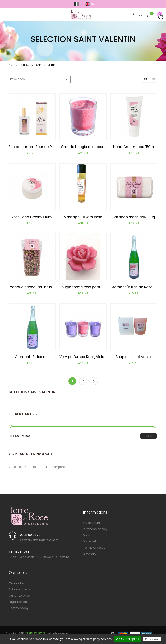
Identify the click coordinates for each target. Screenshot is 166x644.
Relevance (40, 79)
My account (92, 523)
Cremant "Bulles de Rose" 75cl (136, 287)
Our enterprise (19, 595)
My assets (91, 541)
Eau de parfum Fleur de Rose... (34, 147)
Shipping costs (20, 589)
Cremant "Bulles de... (32, 357)
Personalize (152, 639)
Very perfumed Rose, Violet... (83, 357)
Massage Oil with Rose (83, 217)
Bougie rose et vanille (134, 357)
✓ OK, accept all (127, 639)
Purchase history (95, 529)
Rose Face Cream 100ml (32, 217)
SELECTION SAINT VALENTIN (32, 392)
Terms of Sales (94, 548)
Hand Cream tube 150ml (134, 147)
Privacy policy (19, 608)
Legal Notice (18, 602)
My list (88, 535)
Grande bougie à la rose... (83, 147)
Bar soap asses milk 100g (134, 217)
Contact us (17, 583)
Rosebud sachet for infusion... (34, 287)
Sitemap (89, 554)
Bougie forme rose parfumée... (85, 287)
